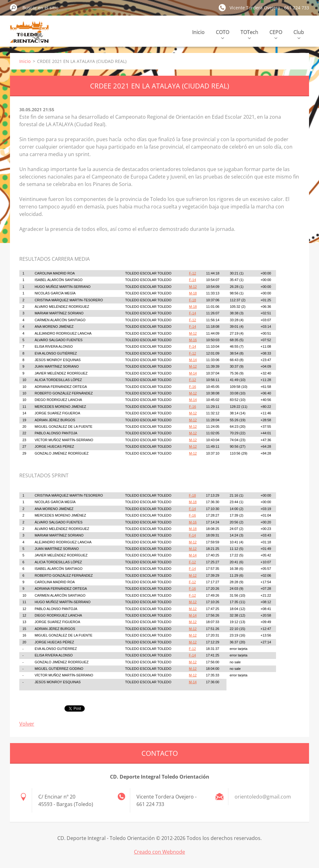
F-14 (193, 280)
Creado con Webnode (159, 852)
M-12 (193, 287)
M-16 (193, 340)
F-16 (193, 387)
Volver (27, 724)
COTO (223, 34)
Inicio (198, 32)
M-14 (193, 360)
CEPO (276, 34)
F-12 (193, 273)
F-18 (193, 300)
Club (299, 34)
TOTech (249, 34)
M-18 (193, 293)
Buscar (14, 7)
